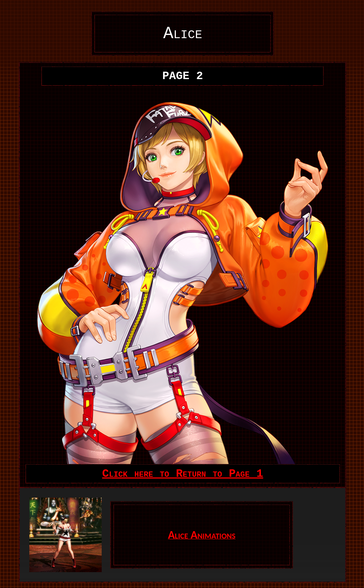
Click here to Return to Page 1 (183, 474)
